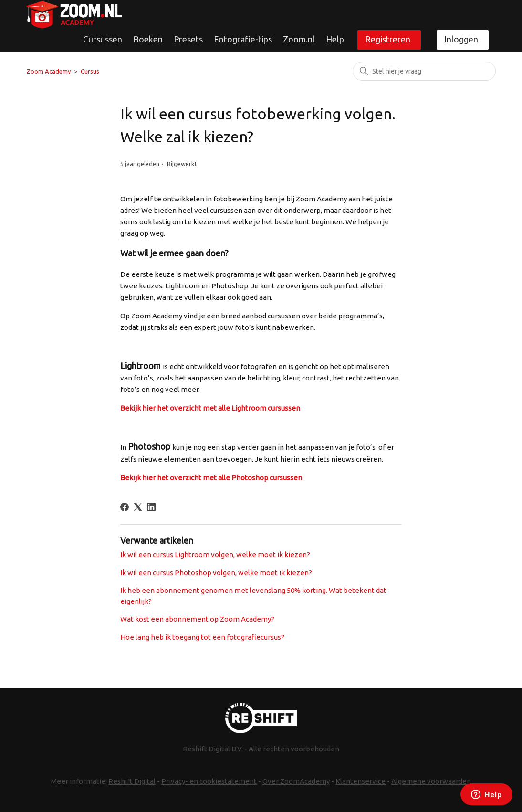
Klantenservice (360, 781)
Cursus (90, 71)
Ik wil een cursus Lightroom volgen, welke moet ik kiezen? (215, 554)
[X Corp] (138, 507)
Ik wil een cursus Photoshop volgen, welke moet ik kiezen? (216, 573)
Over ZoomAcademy (296, 781)
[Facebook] (125, 507)
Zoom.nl (299, 39)
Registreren (388, 39)
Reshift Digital (132, 781)
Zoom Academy (48, 71)
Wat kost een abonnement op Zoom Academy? (197, 619)
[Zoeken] (424, 71)
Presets (188, 39)
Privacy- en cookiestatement (209, 781)
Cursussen (103, 39)
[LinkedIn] (151, 507)
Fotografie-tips (243, 39)
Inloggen (461, 39)
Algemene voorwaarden (431, 781)
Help (335, 39)
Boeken (148, 39)
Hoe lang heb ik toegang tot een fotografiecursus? (202, 637)
